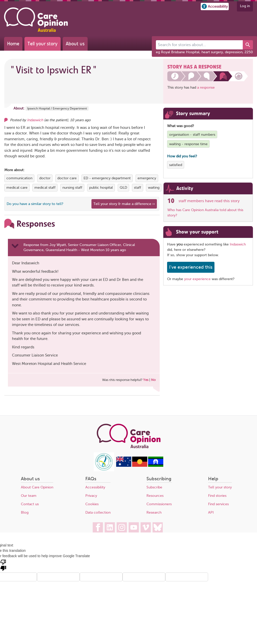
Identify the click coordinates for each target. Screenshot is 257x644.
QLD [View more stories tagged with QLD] (123, 188)
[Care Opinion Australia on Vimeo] (146, 527)
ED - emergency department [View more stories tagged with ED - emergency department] (107, 178)
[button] (215, 6)
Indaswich (238, 244)
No (153, 380)
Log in (245, 6)
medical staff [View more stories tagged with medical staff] (45, 188)
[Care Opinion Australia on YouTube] (134, 527)
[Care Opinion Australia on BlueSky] (158, 527)
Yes (146, 380)
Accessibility (95, 487)
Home (13, 44)
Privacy (91, 496)
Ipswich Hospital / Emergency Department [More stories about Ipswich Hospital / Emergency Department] (57, 108)
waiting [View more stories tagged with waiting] (154, 188)
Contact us (30, 504)
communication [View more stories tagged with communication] (19, 178)
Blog (25, 512)
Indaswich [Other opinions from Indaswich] (35, 120)
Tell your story (43, 44)
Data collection (98, 512)
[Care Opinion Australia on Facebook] (98, 527)
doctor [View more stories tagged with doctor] (45, 178)
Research (154, 512)
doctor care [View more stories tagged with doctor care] (67, 178)
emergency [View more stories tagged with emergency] (147, 178)
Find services (218, 504)
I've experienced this (191, 267)
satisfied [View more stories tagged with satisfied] (176, 165)
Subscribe (154, 487)
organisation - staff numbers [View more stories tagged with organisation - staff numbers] (192, 135)
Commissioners (159, 504)
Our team (29, 496)
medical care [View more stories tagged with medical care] (17, 188)
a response (206, 87)
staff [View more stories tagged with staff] (138, 188)
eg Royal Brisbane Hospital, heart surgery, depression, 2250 (204, 52)
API (211, 512)
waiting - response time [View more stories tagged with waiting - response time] (188, 144)
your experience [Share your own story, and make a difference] (197, 279)
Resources (155, 496)
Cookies (92, 504)
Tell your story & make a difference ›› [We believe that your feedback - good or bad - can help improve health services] (124, 204)
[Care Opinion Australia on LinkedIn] (110, 527)
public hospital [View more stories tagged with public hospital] (101, 188)
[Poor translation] (3, 565)
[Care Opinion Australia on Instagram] (122, 527)
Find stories (217, 496)
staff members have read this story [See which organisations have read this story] (209, 201)
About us (75, 44)
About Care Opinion (37, 487)
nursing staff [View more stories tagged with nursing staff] (72, 188)
